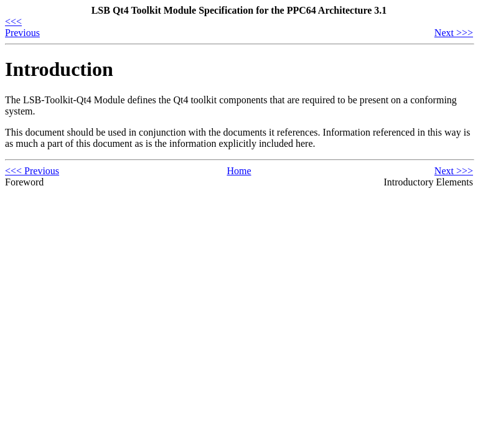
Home (239, 171)
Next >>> (454, 33)
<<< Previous (22, 27)
